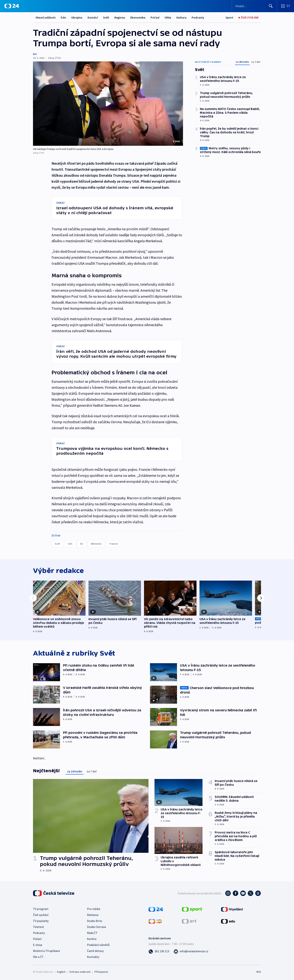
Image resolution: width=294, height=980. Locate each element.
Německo (96, 544)
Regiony (120, 17)
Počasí (155, 17)
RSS (259, 972)
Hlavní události (46, 17)
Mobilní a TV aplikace (46, 951)
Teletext (39, 927)
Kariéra (92, 939)
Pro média (94, 909)
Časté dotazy (95, 951)
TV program (41, 909)
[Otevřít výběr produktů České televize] (285, 6)
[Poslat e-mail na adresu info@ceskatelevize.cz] (191, 951)
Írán (63, 17)
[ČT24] (12, 6)
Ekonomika (138, 17)
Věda (168, 17)
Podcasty (198, 17)
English (61, 972)
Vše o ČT (38, 957)
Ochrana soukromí (80, 972)
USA (70, 544)
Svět (106, 17)
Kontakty (93, 957)
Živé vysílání (41, 915)
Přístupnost (101, 972)
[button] (108, 104)
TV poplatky (41, 921)
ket (35, 54)
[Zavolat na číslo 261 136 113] (159, 951)
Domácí (93, 17)
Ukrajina (77, 17)
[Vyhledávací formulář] (254, 6)
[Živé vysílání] (248, 18)
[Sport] (229, 18)
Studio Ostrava (96, 927)
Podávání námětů (98, 945)
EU (82, 544)
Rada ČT (92, 933)
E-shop (38, 945)
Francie (114, 544)
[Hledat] (271, 6)
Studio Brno (95, 921)
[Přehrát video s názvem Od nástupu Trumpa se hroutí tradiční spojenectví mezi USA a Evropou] (108, 104)
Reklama (93, 915)
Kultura (181, 17)
